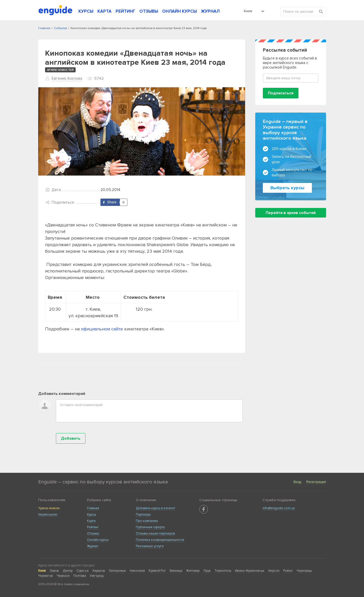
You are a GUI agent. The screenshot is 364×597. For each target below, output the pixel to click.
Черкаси (63, 576)
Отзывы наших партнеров (155, 534)
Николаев (137, 571)
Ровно (288, 571)
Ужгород (97, 576)
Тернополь (223, 571)
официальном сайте (102, 329)
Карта (91, 521)
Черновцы (304, 571)
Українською (48, 515)
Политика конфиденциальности (160, 540)
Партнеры (143, 515)
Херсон (274, 571)
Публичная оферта (150, 527)
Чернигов (46, 576)
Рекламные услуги (150, 546)
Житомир (193, 571)
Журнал (93, 546)
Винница (176, 571)
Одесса (82, 571)
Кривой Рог (157, 571)
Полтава (80, 576)
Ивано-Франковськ (250, 571)
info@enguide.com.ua (279, 508)
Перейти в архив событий (291, 213)
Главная (93, 508)
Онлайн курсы (98, 540)
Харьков (99, 571)
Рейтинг (93, 527)
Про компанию (147, 521)
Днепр (68, 571)
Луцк (207, 571)
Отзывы (93, 534)
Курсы (92, 515)
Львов (54, 571)
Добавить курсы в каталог (156, 508)
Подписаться (281, 93)
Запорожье (117, 571)
